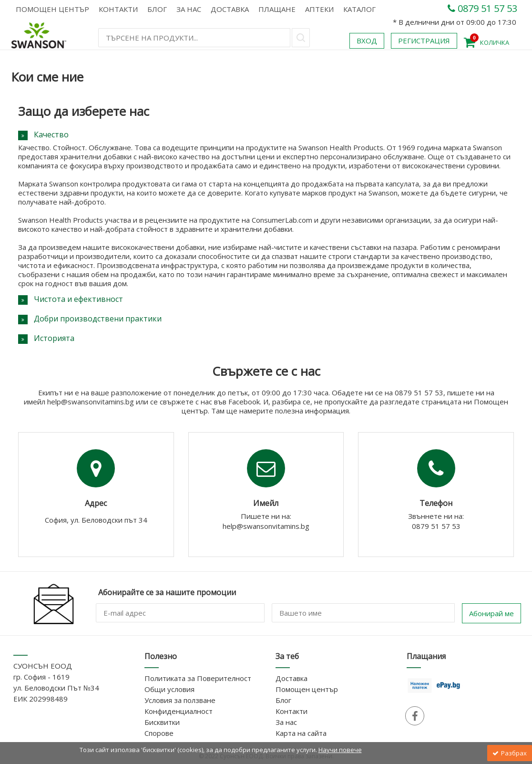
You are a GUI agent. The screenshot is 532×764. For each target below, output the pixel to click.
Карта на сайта (301, 733)
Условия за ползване (180, 700)
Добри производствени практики (98, 319)
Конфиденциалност (179, 711)
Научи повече (340, 750)
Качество (51, 134)
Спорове (159, 733)
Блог (157, 9)
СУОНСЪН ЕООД (43, 666)
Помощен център (52, 9)
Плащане (277, 9)
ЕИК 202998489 (41, 699)
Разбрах (510, 753)
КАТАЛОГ (359, 9)
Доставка (230, 9)
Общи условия (169, 689)
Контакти (118, 9)
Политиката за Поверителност (198, 678)
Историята (54, 338)
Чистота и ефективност (78, 299)
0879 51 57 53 (482, 8)
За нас (189, 9)
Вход (367, 41)
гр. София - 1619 (41, 677)
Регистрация (424, 41)
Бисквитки (162, 722)
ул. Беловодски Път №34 (56, 688)
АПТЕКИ (319, 9)
